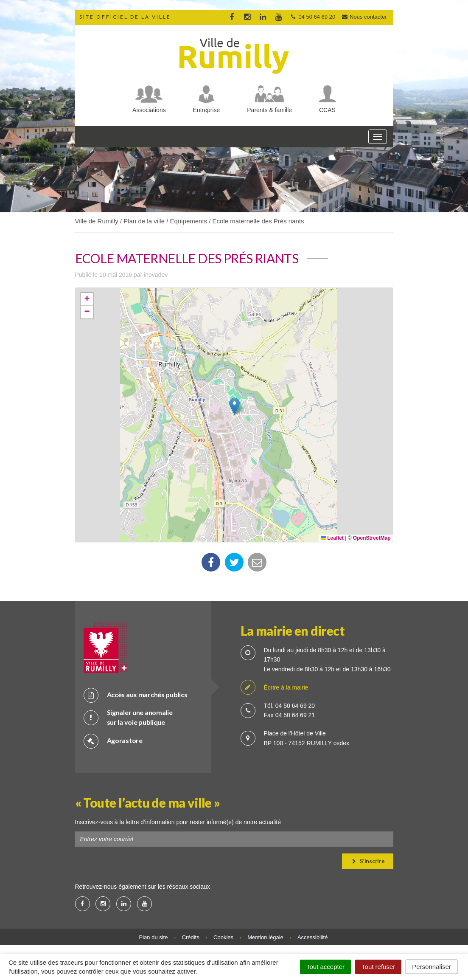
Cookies (223, 937)
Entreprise (207, 110)
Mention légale (265, 937)
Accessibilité (313, 937)
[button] (234, 406)
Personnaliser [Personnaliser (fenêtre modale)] (432, 967)
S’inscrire (369, 861)
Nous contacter (364, 17)
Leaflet (332, 538)
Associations (149, 110)
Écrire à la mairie (275, 688)
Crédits (191, 937)
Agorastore (113, 741)
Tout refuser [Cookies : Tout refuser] (378, 967)
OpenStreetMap (372, 538)
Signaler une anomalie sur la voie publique (128, 717)
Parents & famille (269, 110)
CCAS (327, 110)
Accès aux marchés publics (136, 695)
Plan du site (154, 937)
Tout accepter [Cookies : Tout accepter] (325, 967)
